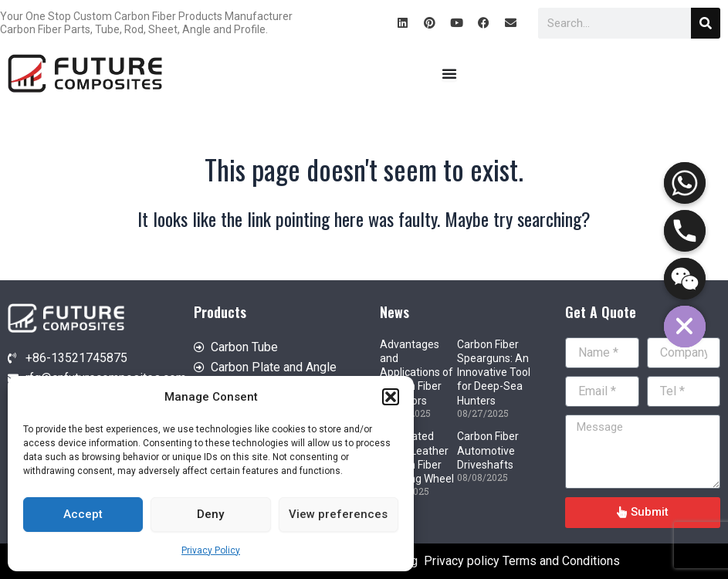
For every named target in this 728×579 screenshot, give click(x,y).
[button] (391, 397)
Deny (210, 514)
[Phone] (685, 231)
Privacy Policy (211, 550)
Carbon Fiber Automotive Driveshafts (488, 450)
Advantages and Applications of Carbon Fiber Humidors (416, 372)
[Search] (706, 23)
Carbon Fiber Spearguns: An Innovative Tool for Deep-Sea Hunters (494, 372)
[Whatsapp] (685, 183)
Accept (83, 514)
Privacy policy (462, 561)
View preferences (338, 514)
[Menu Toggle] (449, 73)
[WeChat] (685, 279)
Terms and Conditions (561, 561)
